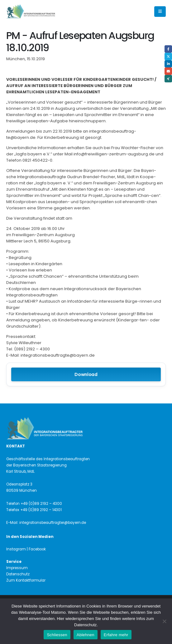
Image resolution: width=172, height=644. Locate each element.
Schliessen (57, 635)
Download (86, 374)
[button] (160, 12)
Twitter (168, 56)
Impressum (17, 568)
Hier (60, 619)
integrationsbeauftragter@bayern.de (53, 523)
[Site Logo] (41, 12)
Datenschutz (18, 574)
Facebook (168, 49)
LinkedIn (168, 64)
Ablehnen (86, 635)
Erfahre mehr (116, 635)
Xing (168, 79)
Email (168, 71)
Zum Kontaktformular (26, 580)
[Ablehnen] (164, 621)
